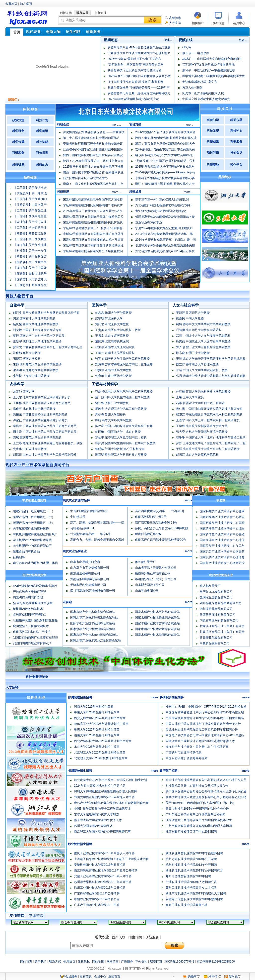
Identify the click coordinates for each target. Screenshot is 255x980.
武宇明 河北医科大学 (109, 319)
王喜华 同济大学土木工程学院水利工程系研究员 (208, 420)
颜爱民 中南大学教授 (190, 319)
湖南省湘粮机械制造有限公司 (90, 579)
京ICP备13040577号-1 (179, 962)
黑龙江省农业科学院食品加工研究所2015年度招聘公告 (202, 730)
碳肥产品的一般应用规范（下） (34, 511)
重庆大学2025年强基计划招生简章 (97, 730)
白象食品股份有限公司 (215, 643)
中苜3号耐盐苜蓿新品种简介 (89, 511)
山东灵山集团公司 (147, 591)
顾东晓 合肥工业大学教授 (193, 353)
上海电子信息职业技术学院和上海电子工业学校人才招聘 (111, 859)
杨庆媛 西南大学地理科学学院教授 (36, 324)
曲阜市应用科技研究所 (85, 562)
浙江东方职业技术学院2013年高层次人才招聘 (196, 893)
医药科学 (99, 305)
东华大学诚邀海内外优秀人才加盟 (96, 814)
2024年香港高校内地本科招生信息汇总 (100, 786)
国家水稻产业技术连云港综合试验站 (94, 618)
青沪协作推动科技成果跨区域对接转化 (161, 211)
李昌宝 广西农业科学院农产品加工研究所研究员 (45, 426)
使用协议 (69, 962)
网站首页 (26, 962)
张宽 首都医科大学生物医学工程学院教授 (122, 359)
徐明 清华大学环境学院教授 (113, 420)
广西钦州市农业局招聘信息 (184, 753)
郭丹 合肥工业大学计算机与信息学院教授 (203, 347)
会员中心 (100, 977)
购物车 (192, 977)
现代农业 (102, 937)
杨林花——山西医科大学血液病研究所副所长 (212, 59)
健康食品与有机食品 (26, 551)
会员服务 (71, 977)
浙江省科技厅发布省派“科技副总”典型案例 (135, 82)
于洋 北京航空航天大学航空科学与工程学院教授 (208, 449)
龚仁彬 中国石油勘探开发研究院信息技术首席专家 (209, 409)
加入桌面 (26, 4)
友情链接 (17, 916)
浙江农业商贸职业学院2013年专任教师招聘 (194, 853)
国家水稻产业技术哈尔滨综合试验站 (94, 635)
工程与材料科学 (105, 384)
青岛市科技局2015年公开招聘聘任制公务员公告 (197, 809)
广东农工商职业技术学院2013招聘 (97, 905)
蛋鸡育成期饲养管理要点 (29, 615)
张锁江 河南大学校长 (27, 359)
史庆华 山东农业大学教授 (30, 449)
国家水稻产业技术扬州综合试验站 (93, 623)
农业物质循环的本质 (149, 222)
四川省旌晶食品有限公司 (216, 609)
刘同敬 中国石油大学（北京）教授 (118, 432)
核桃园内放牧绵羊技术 (28, 609)
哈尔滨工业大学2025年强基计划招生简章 (101, 724)
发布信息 (86, 977)
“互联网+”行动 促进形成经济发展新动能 (208, 65)
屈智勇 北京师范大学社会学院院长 (199, 330)
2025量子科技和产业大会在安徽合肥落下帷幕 (93, 167)
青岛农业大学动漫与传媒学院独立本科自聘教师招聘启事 (111, 803)
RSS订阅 (156, 962)
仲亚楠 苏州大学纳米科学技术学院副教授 (203, 392)
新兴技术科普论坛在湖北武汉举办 (85, 178)
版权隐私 (84, 962)
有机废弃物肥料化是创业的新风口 (35, 534)
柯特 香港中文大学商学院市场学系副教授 (203, 324)
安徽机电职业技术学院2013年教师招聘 (100, 865)
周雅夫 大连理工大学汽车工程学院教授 (121, 409)
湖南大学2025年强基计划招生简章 (97, 735)
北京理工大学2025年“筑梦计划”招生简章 (101, 758)
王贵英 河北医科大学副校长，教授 (118, 330)
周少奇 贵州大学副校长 (110, 415)
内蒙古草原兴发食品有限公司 (219, 620)
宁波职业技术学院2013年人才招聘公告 (191, 882)
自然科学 (17, 305)
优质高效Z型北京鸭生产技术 (32, 632)
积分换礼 (141, 962)
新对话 (233, 977)
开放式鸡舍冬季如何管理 (29, 592)
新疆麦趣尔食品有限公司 (216, 638)
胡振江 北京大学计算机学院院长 (197, 455)
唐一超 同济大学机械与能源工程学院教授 (122, 397)
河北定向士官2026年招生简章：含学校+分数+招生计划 (110, 780)
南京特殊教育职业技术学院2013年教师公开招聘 (106, 871)
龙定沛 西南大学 (24, 392)
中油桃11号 (78, 517)
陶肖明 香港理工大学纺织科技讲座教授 (121, 455)
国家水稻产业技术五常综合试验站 (157, 612)
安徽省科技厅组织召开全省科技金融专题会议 (93, 144)
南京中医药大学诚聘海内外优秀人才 (98, 820)
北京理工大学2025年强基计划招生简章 (100, 753)
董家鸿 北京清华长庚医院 (112, 341)
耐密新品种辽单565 (148, 534)
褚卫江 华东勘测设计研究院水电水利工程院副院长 (209, 415)
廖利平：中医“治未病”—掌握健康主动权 (209, 70)
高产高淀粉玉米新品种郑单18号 (156, 523)
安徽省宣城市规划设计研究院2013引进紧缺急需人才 (200, 741)
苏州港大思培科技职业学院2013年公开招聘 (103, 882)
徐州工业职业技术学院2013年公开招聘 (100, 888)
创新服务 (152, 937)
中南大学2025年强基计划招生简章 (97, 712)
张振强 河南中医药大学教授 (113, 370)
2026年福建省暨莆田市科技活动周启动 (133, 99)
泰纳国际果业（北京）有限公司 (156, 579)
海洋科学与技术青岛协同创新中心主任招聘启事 (197, 747)
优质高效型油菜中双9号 (151, 517)
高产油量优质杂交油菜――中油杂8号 (160, 511)
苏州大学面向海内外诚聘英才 (93, 826)
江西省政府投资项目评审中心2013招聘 (191, 832)
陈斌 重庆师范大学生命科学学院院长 (37, 437)
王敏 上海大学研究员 (190, 397)
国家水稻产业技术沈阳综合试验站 (157, 635)
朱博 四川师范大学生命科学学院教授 (37, 364)
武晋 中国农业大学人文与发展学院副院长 (203, 336)
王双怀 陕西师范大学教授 (193, 313)
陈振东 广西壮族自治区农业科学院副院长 (40, 415)
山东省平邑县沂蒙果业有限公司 (156, 568)
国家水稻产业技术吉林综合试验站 (157, 623)
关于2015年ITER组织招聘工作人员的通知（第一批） (201, 803)
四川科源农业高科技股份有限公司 (93, 591)
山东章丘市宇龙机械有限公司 (90, 568)
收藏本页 (11, 4)
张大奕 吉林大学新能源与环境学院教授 (202, 432)
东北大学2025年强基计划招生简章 (97, 747)
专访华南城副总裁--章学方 (200, 82)
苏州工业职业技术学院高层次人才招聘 (191, 888)
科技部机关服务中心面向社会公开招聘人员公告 (197, 786)
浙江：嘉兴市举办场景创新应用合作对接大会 (165, 144)
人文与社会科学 (186, 305)
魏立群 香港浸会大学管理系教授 (197, 364)
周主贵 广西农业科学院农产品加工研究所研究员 (45, 432)
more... (116, 125)
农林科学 (17, 384)
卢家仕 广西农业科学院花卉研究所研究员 (40, 420)
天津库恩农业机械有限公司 (88, 585)
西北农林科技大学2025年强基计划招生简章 (103, 741)
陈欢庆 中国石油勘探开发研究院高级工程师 (124, 426)
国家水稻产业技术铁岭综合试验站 (157, 629)
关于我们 (41, 962)
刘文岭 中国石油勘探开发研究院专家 (37, 330)
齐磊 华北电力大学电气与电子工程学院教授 (124, 392)
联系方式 (55, 962)
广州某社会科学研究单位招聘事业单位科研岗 (195, 814)
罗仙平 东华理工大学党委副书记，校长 (121, 437)
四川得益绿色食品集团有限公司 (221, 603)
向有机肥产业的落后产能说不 (32, 546)
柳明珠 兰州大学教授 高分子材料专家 (120, 449)
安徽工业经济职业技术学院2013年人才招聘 (103, 876)
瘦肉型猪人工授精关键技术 (31, 626)
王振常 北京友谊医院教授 (112, 336)
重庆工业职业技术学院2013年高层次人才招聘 (104, 853)
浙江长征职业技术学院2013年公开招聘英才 (194, 871)
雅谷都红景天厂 (145, 562)
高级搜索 (175, 18)
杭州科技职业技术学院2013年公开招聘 (191, 865)
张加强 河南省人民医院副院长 (115, 347)
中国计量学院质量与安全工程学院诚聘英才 (102, 809)
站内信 (213, 977)
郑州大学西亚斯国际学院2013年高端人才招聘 (104, 797)
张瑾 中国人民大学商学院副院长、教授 (202, 370)
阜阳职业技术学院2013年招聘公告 (97, 899)
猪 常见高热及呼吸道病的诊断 (33, 603)
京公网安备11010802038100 (216, 962)
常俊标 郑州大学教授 (27, 353)
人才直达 (175, 23)
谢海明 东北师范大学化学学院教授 (36, 370)
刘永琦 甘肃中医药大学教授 (113, 376)
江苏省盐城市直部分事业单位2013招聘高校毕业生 (199, 820)
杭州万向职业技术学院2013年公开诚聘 (191, 859)
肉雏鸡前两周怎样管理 (28, 597)
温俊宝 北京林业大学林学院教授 (34, 409)
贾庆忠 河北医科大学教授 (112, 324)
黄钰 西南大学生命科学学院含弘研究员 (39, 336)
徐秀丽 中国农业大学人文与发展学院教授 (203, 341)
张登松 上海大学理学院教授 (31, 376)
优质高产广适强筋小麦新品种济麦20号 (160, 540)
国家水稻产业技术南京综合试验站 (93, 612)
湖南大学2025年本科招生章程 (94, 707)
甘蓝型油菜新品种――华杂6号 (91, 534)
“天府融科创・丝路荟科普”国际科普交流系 (135, 65)
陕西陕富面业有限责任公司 (218, 615)
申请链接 (36, 916)
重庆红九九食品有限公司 (216, 592)
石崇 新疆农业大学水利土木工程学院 (200, 403)
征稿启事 (19, 557)
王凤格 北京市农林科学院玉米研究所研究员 (42, 403)
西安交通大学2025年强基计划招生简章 (100, 718)
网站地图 (98, 962)
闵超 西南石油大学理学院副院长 (34, 319)
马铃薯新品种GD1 (82, 528)
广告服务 (127, 962)
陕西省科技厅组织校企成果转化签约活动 (134, 70)
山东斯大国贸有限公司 (150, 585)
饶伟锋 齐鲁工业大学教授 (112, 403)
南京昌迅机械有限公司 (85, 573)
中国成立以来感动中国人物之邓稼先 (206, 99)
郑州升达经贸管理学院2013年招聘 (188, 876)
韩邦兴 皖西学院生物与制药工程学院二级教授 (125, 443)
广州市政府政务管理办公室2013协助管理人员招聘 (199, 826)
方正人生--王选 (192, 88)
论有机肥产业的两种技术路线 (32, 540)
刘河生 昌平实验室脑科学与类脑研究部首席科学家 (46, 313)
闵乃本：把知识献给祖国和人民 (203, 93)
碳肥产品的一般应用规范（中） (34, 517)
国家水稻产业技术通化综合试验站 (157, 618)
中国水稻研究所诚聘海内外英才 (187, 758)
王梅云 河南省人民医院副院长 (115, 353)
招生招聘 (135, 937)
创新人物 (119, 937)
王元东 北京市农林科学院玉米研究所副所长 (42, 397)
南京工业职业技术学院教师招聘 (187, 905)
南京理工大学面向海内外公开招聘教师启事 (102, 832)
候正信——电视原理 (196, 53)
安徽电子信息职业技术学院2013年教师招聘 (194, 899)
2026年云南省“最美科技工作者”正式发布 (134, 59)
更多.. (168, 40)
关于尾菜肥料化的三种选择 (31, 529)
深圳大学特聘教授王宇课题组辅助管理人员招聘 (105, 791)
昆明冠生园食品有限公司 (216, 597)
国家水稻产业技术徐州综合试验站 (93, 629)
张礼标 (187, 47)
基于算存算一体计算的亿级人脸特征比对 (162, 200)
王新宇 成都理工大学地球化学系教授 (37, 341)
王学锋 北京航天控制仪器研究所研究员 (202, 426)
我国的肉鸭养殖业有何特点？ (32, 643)
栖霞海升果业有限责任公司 (153, 573)
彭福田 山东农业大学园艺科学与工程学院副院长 (45, 455)
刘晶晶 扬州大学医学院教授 (113, 313)
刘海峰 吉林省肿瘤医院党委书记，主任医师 (124, 364)
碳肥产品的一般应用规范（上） (34, 523)
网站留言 (113, 962)
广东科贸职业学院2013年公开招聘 (97, 893)
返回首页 (114, 977)
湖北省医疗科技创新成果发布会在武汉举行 (164, 205)
